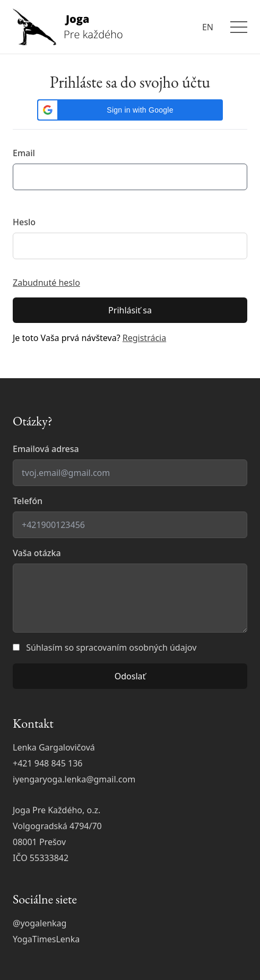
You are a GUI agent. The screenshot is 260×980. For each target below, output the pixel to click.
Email (24, 153)
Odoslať (130, 676)
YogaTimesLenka (46, 939)
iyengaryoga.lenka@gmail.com (74, 779)
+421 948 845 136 (47, 763)
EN (208, 27)
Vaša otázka (37, 553)
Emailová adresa (46, 449)
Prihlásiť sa (130, 310)
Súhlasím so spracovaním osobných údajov (111, 647)
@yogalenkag (40, 923)
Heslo (24, 222)
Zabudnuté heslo (46, 283)
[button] (130, 110)
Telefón (28, 501)
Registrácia (144, 338)
